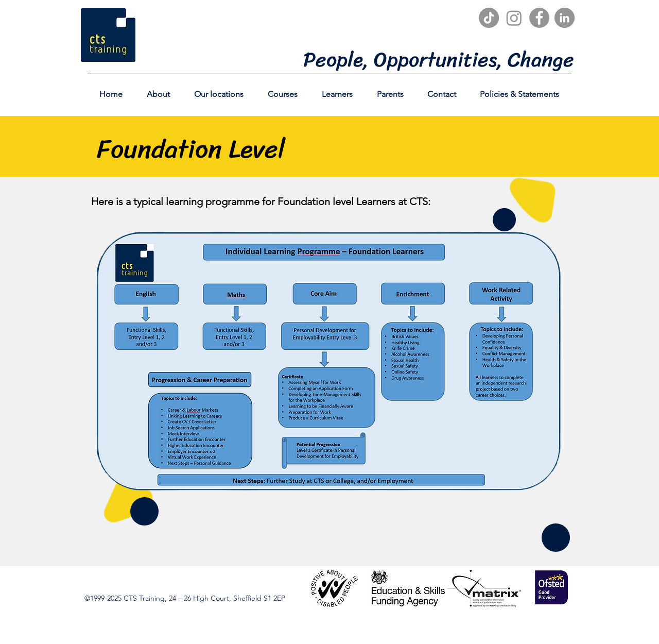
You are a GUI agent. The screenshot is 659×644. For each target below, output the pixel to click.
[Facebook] (539, 18)
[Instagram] (514, 18)
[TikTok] (489, 18)
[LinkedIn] (565, 18)
